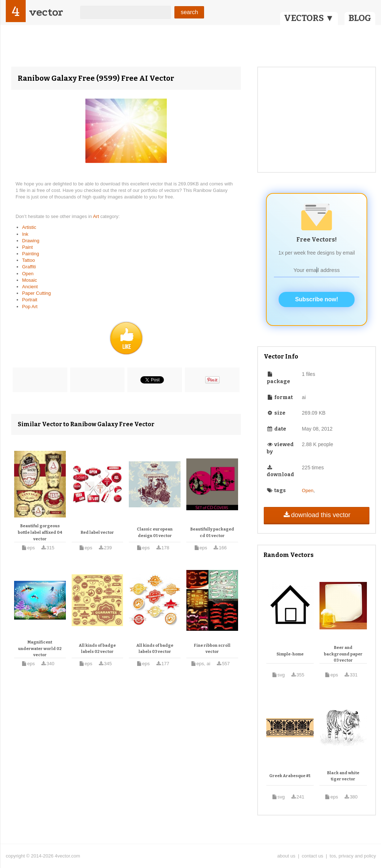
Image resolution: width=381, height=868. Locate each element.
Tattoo (28, 260)
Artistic (29, 227)
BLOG (360, 18)
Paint (27, 247)
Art (97, 216)
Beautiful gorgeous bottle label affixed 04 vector (40, 532)
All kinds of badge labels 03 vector (155, 649)
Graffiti (29, 267)
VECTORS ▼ (309, 18)
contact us (312, 856)
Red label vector (97, 532)
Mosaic (29, 280)
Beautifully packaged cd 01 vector (212, 532)
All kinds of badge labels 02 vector (97, 649)
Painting (31, 254)
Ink (25, 234)
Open (28, 274)
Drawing (31, 241)
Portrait (30, 300)
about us (286, 856)
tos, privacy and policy (353, 856)
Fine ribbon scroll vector (212, 649)
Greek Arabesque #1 (290, 776)
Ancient (30, 287)
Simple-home (290, 654)
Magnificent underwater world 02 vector (40, 649)
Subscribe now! (316, 299)
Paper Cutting (37, 293)
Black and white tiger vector (343, 776)
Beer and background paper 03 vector (343, 654)
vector (46, 12)
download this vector (316, 515)
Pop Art (30, 307)
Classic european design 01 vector (155, 532)
